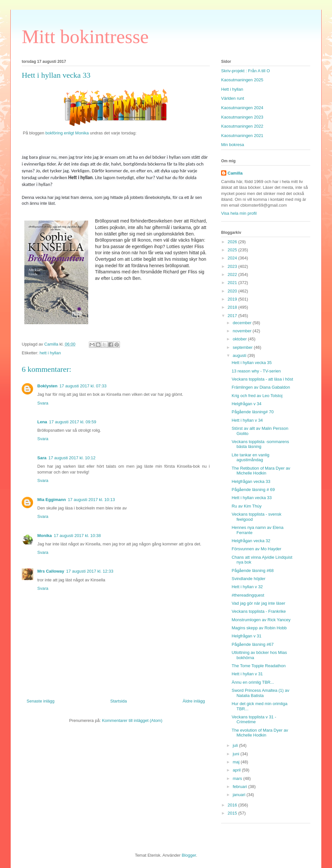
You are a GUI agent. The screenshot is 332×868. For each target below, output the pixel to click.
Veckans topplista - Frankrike (259, 611)
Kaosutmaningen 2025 (242, 80)
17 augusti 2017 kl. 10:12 (72, 458)
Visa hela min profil (239, 213)
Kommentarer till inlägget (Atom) (132, 720)
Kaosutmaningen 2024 (242, 108)
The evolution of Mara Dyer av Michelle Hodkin (260, 733)
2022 (233, 274)
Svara (43, 403)
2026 (233, 242)
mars (238, 778)
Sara (42, 458)
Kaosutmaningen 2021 (242, 136)
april (237, 770)
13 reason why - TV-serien (256, 371)
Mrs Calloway (51, 571)
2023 (233, 266)
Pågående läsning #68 (252, 571)
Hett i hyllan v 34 (247, 420)
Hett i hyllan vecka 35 (252, 363)
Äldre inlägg (194, 701)
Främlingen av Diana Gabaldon (261, 387)
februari (241, 787)
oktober (240, 339)
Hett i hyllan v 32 (247, 587)
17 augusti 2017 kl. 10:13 (91, 500)
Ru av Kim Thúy (246, 506)
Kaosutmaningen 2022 (242, 126)
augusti (240, 355)
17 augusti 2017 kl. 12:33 (90, 571)
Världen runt (233, 98)
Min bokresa (233, 145)
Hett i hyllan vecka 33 (252, 498)
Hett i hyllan (232, 89)
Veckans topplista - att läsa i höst (262, 379)
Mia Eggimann (52, 500)
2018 (233, 307)
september (243, 347)
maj (237, 762)
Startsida (119, 701)
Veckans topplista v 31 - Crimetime (254, 720)
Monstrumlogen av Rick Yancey (261, 620)
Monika (45, 536)
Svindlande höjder (248, 579)
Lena (42, 422)
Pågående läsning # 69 (253, 490)
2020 (233, 291)
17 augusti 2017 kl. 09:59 (72, 422)
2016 (233, 805)
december (243, 323)
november (243, 331)
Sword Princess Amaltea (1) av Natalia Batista (260, 693)
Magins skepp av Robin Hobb (259, 628)
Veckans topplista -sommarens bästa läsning (260, 444)
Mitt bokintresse (85, 37)
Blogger (189, 855)
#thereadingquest (248, 595)
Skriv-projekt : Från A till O (245, 71)
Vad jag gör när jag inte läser (258, 603)
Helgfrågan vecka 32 (251, 541)
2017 (233, 316)
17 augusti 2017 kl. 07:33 (83, 386)
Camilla (235, 173)
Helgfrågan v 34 (246, 404)
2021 (233, 283)
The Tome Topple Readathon (258, 666)
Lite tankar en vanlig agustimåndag (250, 457)
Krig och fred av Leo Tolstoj (257, 396)
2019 (233, 299)
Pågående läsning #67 (252, 644)
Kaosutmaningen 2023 (242, 117)
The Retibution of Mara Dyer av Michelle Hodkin (261, 471)
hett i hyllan (50, 353)
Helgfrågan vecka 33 (251, 481)
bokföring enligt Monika (66, 133)
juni (237, 754)
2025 (233, 250)
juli (236, 745)
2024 (233, 258)
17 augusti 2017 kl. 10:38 (77, 536)
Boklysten (47, 386)
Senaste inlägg (41, 701)
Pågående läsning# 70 (252, 412)
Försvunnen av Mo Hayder (256, 549)
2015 (233, 813)
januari (240, 795)
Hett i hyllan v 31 (247, 674)
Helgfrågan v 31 (246, 636)
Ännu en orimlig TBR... (253, 682)
